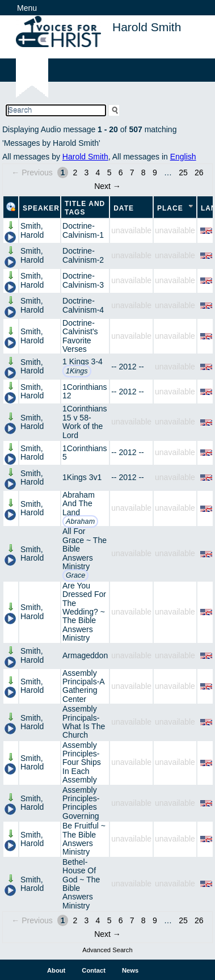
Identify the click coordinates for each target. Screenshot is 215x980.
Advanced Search (107, 950)
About (56, 970)
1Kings (77, 371)
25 (183, 173)
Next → (107, 186)
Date (124, 208)
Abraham (80, 521)
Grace (75, 575)
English (183, 157)
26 (199, 173)
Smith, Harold (32, 230)
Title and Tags (85, 208)
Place (170, 208)
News (130, 970)
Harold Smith (85, 157)
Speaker (41, 208)
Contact (94, 970)
